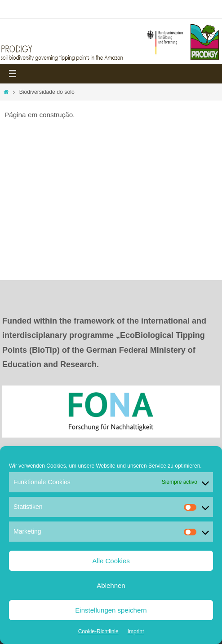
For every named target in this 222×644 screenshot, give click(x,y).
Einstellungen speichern (111, 610)
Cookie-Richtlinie (98, 631)
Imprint (136, 631)
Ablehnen (111, 585)
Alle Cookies (111, 561)
